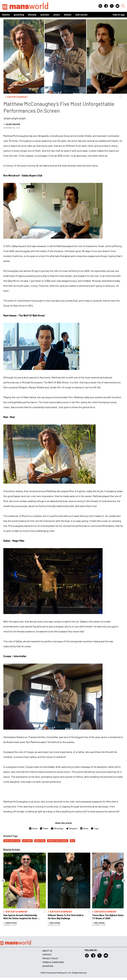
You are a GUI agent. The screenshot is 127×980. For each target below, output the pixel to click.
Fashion (6, 15)
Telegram (72, 828)
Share (33, 828)
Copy (95, 828)
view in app (119, 15)
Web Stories (81, 15)
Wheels (68, 15)
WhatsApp (57, 828)
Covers (56, 15)
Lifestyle (32, 15)
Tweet (44, 828)
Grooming (19, 15)
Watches (45, 15)
